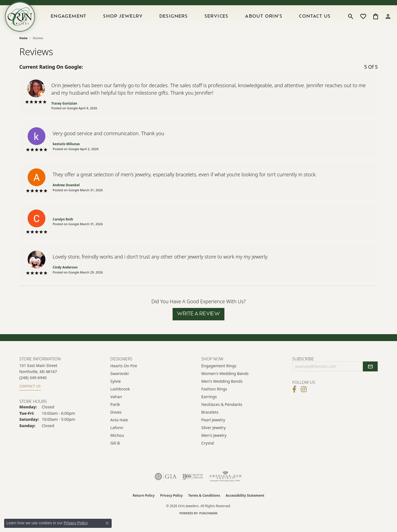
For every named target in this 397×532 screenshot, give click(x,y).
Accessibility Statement (245, 506)
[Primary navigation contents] (197, 22)
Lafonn (117, 438)
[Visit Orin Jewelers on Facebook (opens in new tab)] (294, 400)
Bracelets (210, 423)
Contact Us (317, 22)
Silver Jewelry (214, 438)
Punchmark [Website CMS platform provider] (209, 524)
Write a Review (199, 325)
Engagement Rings (219, 377)
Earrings (209, 407)
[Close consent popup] (107, 523)
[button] (351, 22)
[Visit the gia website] (166, 487)
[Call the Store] (33, 388)
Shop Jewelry (132, 22)
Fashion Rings (214, 400)
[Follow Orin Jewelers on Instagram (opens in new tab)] (304, 400)
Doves (116, 423)
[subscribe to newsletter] (370, 377)
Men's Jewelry (214, 446)
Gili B (115, 454)
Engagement (79, 22)
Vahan (116, 407)
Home (23, 49)
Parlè (115, 415)
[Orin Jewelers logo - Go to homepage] (27, 22)
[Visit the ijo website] (193, 487)
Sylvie (116, 392)
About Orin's (267, 22)
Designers (181, 22)
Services (222, 22)
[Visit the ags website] (225, 487)
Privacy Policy (171, 506)
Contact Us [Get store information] (30, 397)
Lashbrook (120, 400)
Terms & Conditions (204, 506)
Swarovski (120, 384)
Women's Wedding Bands (225, 384)
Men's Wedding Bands (222, 392)
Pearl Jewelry (213, 431)
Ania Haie (119, 431)
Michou (117, 446)
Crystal (208, 454)
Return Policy (144, 506)
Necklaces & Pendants (222, 415)
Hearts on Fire (124, 377)
